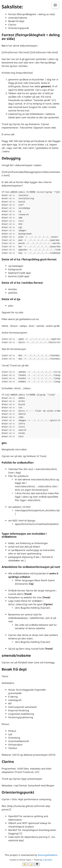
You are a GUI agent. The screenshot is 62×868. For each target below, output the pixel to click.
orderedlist (47, 860)
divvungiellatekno (48, 855)
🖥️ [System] (37, 864)
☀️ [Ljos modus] (25, 864)
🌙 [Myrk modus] (31, 864)
